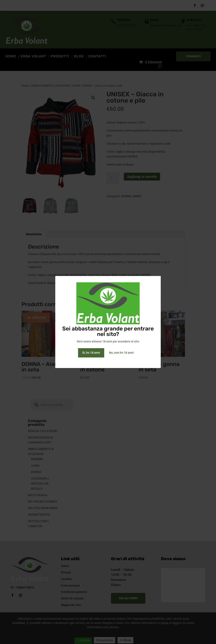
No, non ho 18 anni (121, 353)
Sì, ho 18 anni (91, 353)
